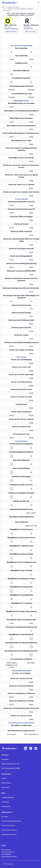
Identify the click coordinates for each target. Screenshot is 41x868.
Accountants (6, 787)
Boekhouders (6, 774)
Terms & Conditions (8, 852)
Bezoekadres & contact (9, 834)
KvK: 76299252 (6, 854)
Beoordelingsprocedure (9, 856)
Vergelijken (5, 759)
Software (5, 755)
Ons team (5, 817)
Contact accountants (8, 825)
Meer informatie (11, 31)
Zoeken (4, 778)
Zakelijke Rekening (8, 797)
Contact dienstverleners (9, 830)
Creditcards (5, 802)
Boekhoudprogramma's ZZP (10, 764)
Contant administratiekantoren (11, 821)
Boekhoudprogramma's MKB (11, 768)
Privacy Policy (6, 850)
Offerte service (6, 783)
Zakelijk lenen (6, 806)
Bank (3, 793)
